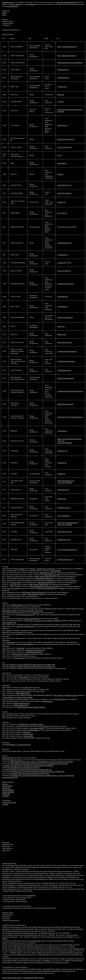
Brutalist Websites (8, 790)
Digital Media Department (52, 575)
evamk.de (60, 102)
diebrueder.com (62, 451)
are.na (59, 155)
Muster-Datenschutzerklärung (12, 978)
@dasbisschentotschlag (32, 619)
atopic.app (61, 95)
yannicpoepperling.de (64, 370)
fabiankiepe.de (62, 163)
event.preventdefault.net (65, 317)
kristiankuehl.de (62, 255)
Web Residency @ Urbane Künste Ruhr (18, 745)
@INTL (56, 619)
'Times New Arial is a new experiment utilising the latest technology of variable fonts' (37, 772)
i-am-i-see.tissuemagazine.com (67, 550)
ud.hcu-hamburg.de (63, 516)
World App (27, 732)
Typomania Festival (19, 658)
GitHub (4, 13)
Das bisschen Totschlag (25, 697)
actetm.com (61, 326)
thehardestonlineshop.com (66, 481)
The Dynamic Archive (9, 802)
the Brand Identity (8, 758)
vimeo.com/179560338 (65, 525)
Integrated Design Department (36, 650)
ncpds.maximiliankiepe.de (66, 378)
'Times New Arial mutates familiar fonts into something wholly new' (30, 770)
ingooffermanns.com (64, 540)
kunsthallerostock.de (64, 508)
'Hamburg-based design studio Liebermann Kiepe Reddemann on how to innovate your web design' (42, 762)
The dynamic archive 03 (23, 691)
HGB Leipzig (32, 594)
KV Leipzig (40, 594)
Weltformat (36, 613)
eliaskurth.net (62, 334)
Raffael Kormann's (72, 695)
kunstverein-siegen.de (64, 193)
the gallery (6, 796)
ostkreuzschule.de (63, 78)
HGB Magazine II (47, 701)
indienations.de (62, 431)
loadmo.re (5, 784)
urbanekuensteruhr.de (64, 243)
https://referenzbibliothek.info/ (67, 47)
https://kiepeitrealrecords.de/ (67, 56)
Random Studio (23, 677)
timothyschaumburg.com (65, 559)
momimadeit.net (62, 306)
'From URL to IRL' (15, 584)
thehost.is (60, 174)
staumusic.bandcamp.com (66, 139)
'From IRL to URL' (15, 582)
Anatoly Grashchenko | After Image (31, 611)
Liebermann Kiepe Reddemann (66, 2)
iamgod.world (62, 499)
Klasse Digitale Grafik (47, 577)
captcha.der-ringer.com (65, 532)
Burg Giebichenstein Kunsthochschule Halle (44, 586)
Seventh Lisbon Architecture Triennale (31, 724)
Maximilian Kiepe (8, 2)
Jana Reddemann (31, 4)
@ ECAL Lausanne (19, 569)
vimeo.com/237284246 (65, 483)
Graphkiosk (21, 648)
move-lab (5, 804)
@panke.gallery (34, 730)
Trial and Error (45, 726)
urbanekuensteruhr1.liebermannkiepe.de (70, 417)
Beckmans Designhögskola (26, 615)
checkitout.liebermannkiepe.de (67, 351)
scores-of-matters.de (64, 271)
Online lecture (11, 642)
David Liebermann (17, 4)
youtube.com (61, 202)
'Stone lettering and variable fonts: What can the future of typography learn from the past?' (39, 764)
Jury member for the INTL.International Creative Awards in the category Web (31, 665)
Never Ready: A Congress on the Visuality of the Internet (43, 621)
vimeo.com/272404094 (65, 443)
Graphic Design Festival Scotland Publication (31, 707)
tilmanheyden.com (63, 70)
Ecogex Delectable (8, 792)
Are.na (4, 15)
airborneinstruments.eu (65, 342)
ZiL (14, 656)
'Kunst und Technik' (16, 760)
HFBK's (37, 577)
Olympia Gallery (28, 734)
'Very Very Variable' (13, 588)
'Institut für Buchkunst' (38, 592)
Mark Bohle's (58, 695)
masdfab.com (62, 263)
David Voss (51, 580)
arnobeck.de (61, 474)
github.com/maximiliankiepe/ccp (68, 523)
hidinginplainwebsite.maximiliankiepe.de (70, 63)
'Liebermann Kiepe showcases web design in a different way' (30, 774)
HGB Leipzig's (27, 592)
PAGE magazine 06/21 (23, 693)
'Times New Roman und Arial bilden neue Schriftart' (23, 768)
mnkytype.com (62, 87)
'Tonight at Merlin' (8, 697)
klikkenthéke (6, 794)
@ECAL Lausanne (17, 605)
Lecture (9, 630)
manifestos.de (62, 463)
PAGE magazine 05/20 (21, 705)
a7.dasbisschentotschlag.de (66, 361)
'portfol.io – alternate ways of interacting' (42, 569)
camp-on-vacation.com (65, 147)
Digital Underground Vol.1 (22, 703)
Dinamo (62, 588)
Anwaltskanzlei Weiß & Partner (34, 978)
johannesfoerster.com (64, 185)
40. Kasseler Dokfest (37, 728)
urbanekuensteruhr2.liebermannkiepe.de (70, 391)
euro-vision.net (62, 213)
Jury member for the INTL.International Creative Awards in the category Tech (31, 667)
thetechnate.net (62, 125)
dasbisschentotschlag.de (65, 404)
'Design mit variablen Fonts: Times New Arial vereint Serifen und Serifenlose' (29, 766)
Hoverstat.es (6, 788)
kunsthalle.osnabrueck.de (66, 284)
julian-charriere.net (63, 490)
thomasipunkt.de (63, 297)
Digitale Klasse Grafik (47, 573)
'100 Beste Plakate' (59, 699)
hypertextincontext (12, 6)
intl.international (56, 571)
